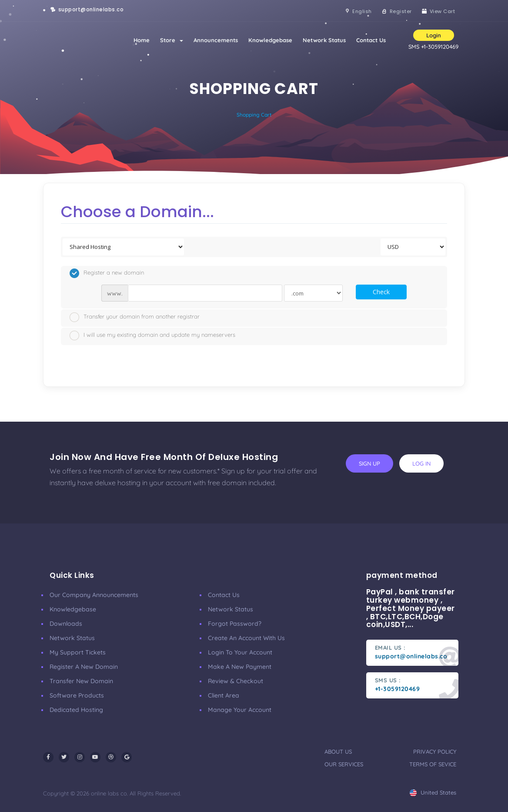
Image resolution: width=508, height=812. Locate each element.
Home (142, 40)
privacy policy (435, 752)
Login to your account (240, 652)
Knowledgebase (270, 40)
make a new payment (240, 667)
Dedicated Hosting (76, 710)
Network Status (324, 40)
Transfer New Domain (81, 681)
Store (172, 40)
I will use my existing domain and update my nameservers (152, 336)
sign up (369, 463)
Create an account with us (246, 638)
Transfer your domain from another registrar (135, 317)
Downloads (66, 624)
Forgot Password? (235, 624)
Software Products (77, 695)
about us (338, 752)
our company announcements (94, 595)
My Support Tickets (78, 652)
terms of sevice (433, 764)
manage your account (240, 710)
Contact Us (371, 40)
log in (421, 463)
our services (344, 764)
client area (224, 695)
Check (381, 292)
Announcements (216, 40)
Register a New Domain (84, 667)
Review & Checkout (236, 681)
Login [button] (434, 35)
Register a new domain (107, 273)
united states (433, 792)
